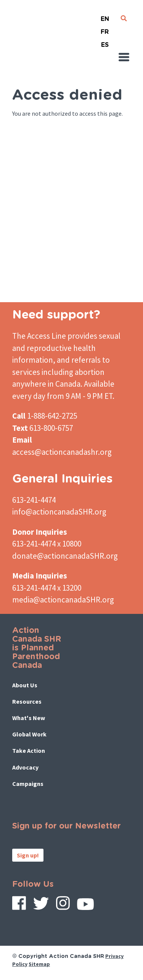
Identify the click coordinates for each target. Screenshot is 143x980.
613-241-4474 (34, 500)
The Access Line (39, 336)
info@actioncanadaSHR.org (59, 512)
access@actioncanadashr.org (62, 452)
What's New (29, 718)
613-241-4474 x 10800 (47, 544)
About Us (25, 685)
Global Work (29, 734)
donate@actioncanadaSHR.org (65, 556)
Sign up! (28, 855)
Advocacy (25, 767)
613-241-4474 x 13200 (47, 588)
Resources (27, 701)
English (105, 16)
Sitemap (39, 964)
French (105, 29)
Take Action (29, 751)
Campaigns (28, 784)
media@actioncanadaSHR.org (63, 600)
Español (105, 42)
